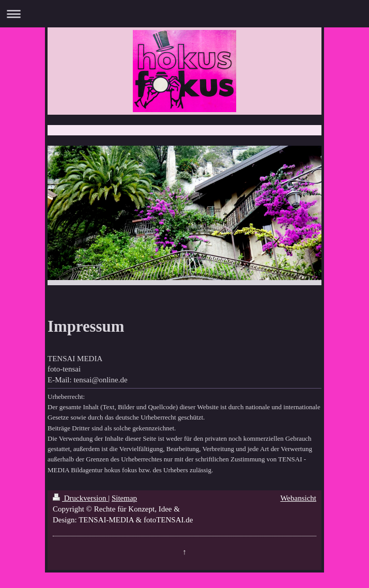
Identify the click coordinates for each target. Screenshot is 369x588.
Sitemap (124, 498)
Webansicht (298, 498)
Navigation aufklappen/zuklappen (185, 14)
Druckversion (80, 498)
